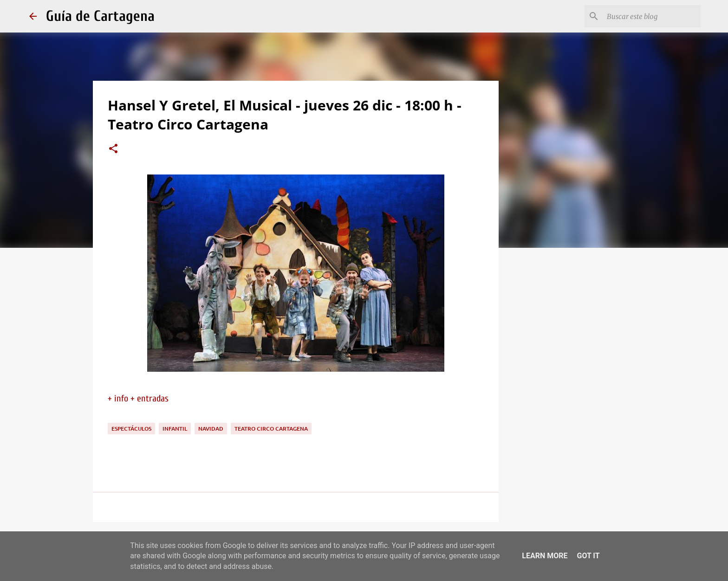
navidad (211, 429)
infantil (175, 429)
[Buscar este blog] (652, 16)
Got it (588, 556)
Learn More (545, 556)
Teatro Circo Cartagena (271, 429)
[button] (113, 149)
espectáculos (131, 429)
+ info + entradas (138, 398)
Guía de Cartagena (100, 16)
